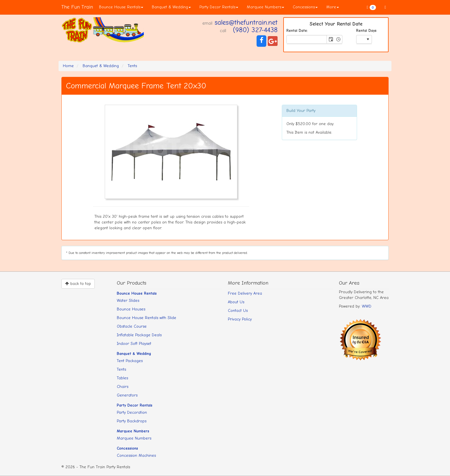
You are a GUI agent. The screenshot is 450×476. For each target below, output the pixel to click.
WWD (367, 306)
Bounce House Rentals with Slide (147, 318)
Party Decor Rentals (219, 7)
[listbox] (364, 40)
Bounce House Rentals (121, 7)
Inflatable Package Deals (139, 335)
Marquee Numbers (265, 7)
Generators (127, 395)
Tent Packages (130, 361)
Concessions (305, 7)
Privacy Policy (240, 319)
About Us (236, 302)
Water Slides (128, 301)
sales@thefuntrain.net (246, 22)
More (333, 7)
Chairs (123, 387)
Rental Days (366, 31)
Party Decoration (132, 412)
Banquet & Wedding (171, 7)
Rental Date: (297, 31)
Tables (122, 378)
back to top (78, 284)
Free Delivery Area (245, 293)
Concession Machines (136, 455)
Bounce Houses (131, 309)
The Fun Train (77, 7)
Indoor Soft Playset (134, 344)
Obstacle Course (132, 326)
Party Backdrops (132, 421)
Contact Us (238, 311)
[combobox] (307, 39)
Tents (121, 369)
